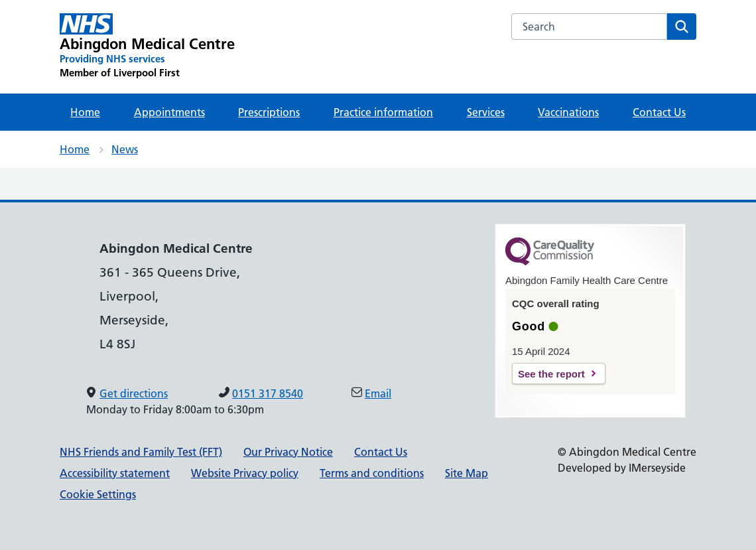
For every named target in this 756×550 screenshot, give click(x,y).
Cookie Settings (98, 494)
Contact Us (659, 112)
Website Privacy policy (245, 473)
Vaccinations (568, 112)
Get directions (134, 393)
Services (486, 112)
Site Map (467, 473)
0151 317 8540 (268, 393)
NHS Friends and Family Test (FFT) (141, 452)
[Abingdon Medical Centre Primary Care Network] (148, 46)
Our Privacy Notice (288, 452)
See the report (551, 374)
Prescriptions (269, 112)
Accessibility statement (115, 473)
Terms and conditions (372, 473)
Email (378, 393)
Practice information (383, 112)
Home (85, 112)
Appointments (169, 112)
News (125, 149)
